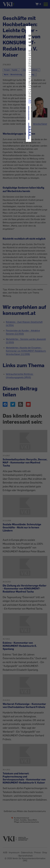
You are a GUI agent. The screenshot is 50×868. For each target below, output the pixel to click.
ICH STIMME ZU (29, 113)
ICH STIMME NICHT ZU (29, 131)
